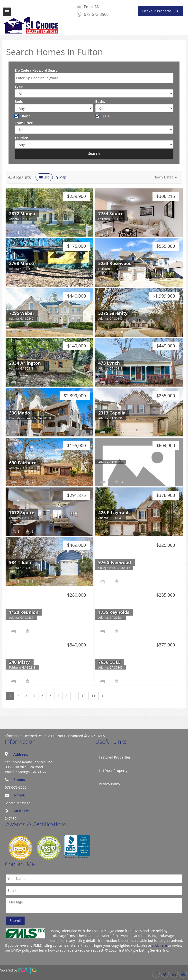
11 (93, 696)
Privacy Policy (110, 784)
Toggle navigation (7, 12)
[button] (165, 177)
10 (83, 696)
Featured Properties (115, 757)
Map (61, 177)
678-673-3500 (96, 14)
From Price (24, 123)
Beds (19, 102)
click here (160, 945)
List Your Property (157, 11)
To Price (21, 138)
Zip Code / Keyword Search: (38, 70)
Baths (100, 102)
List (44, 177)
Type (19, 87)
